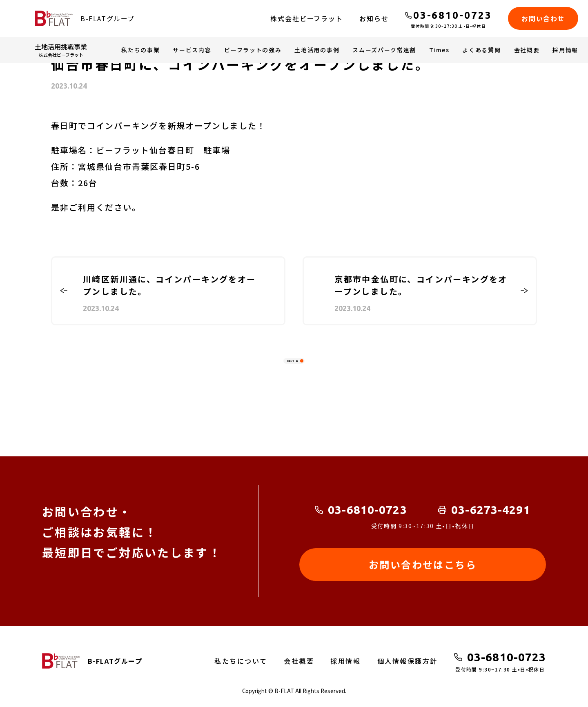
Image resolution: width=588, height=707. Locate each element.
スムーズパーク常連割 (384, 50)
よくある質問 (481, 50)
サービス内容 (192, 50)
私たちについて (241, 661)
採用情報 (565, 50)
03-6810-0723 (367, 510)
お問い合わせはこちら (423, 564)
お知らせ (374, 18)
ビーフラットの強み (253, 50)
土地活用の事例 (317, 50)
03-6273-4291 (491, 510)
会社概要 (527, 50)
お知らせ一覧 (288, 365)
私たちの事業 (140, 50)
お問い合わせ (543, 18)
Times (439, 50)
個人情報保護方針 (408, 661)
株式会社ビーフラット (307, 18)
